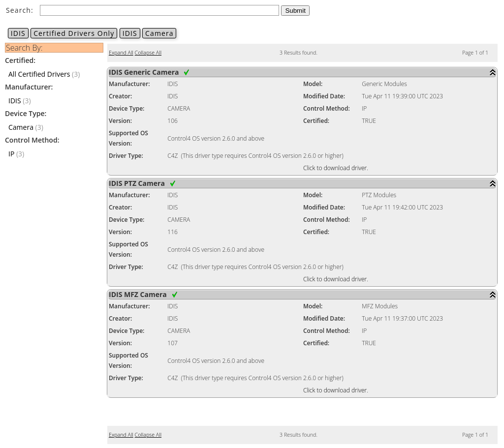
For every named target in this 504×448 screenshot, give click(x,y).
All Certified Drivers (39, 74)
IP (11, 154)
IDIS (18, 33)
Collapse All (148, 53)
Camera (159, 33)
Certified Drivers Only (74, 33)
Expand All (121, 53)
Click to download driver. (336, 168)
